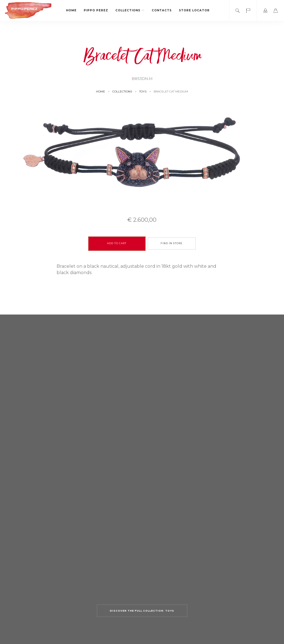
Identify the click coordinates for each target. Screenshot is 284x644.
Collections (130, 10)
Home (71, 10)
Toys (143, 92)
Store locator (194, 10)
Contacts (162, 10)
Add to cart (117, 243)
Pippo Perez (96, 10)
